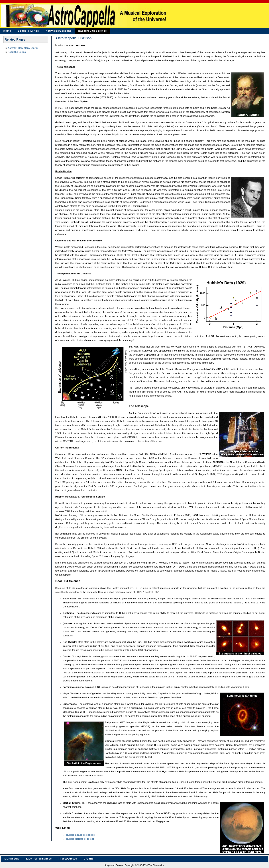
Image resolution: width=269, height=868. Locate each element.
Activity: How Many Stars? (23, 48)
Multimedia (12, 859)
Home (7, 31)
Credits (89, 859)
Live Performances (39, 859)
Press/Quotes (68, 859)
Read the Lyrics (17, 52)
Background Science (93, 31)
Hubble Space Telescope (80, 835)
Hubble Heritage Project (80, 839)
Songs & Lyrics (28, 31)
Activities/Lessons (59, 31)
